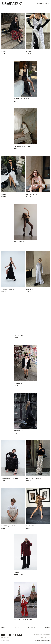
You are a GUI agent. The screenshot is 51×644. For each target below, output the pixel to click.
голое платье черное (21, 99)
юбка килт (5, 51)
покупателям (15, 5)
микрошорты (19, 242)
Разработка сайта (5, 638)
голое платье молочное (23, 147)
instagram (47, 627)
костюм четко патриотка (23, 620)
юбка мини (18, 383)
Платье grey (31, 289)
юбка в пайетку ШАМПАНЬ (36, 478)
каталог (3, 5)
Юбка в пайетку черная (9, 478)
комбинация (31, 51)
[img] (13, 31)
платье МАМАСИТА (7, 289)
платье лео (30, 526)
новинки (8, 5)
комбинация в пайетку (9, 526)
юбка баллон (18, 336)
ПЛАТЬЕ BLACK (19, 431)
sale (21, 5)
